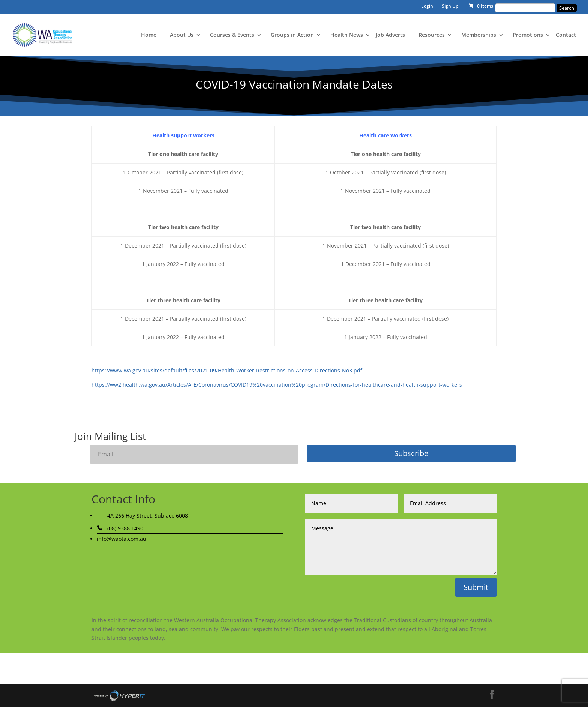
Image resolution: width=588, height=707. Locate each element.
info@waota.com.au (121, 539)
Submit (476, 587)
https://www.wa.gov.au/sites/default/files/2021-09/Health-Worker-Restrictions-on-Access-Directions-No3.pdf (227, 370)
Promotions (528, 35)
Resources (432, 35)
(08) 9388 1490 (125, 528)
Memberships (479, 35)
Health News (347, 35)
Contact (566, 35)
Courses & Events (232, 35)
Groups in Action (292, 35)
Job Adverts (390, 35)
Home (149, 35)
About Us (182, 35)
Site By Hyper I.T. (120, 696)
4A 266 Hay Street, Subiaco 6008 (148, 516)
